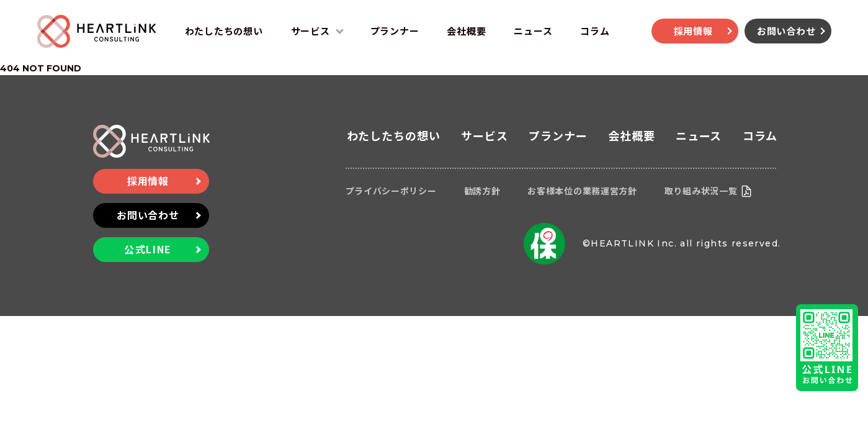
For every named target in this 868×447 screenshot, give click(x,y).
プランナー (395, 31)
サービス (311, 31)
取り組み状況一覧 (701, 191)
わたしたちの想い (224, 31)
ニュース (533, 31)
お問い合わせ (786, 31)
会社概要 (466, 31)
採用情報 (693, 31)
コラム (595, 31)
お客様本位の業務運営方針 (582, 191)
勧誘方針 (482, 191)
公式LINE (148, 249)
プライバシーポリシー (391, 191)
